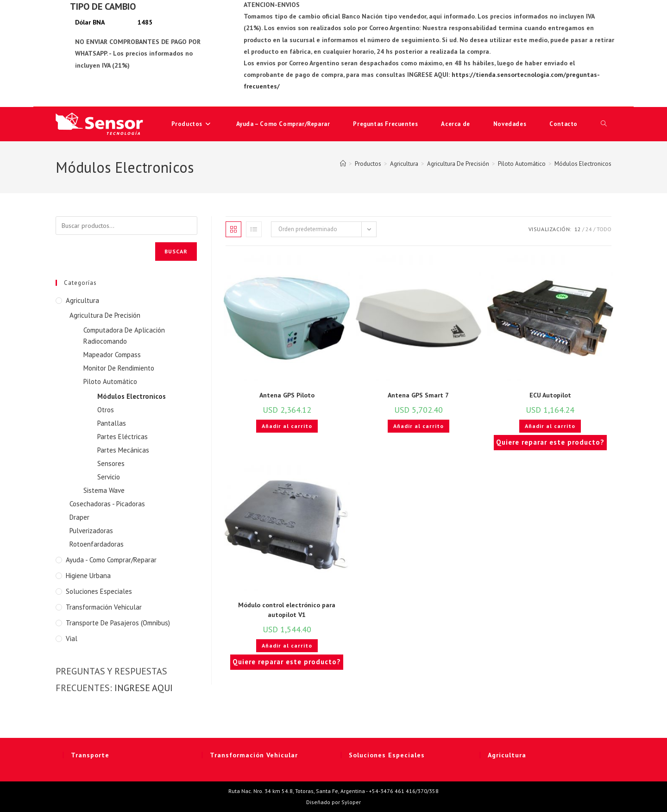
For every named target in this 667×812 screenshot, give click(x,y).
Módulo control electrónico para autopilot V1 (287, 610)
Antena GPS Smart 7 (418, 395)
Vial (72, 639)
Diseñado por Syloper (333, 802)
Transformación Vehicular (104, 607)
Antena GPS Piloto (287, 395)
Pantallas (112, 423)
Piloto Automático (110, 381)
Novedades (510, 124)
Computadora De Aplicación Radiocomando (124, 336)
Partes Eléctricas (123, 437)
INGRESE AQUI (144, 688)
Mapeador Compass (112, 355)
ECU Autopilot (550, 395)
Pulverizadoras (91, 531)
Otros (106, 410)
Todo (604, 229)
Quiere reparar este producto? (550, 442)
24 (589, 229)
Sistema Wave (104, 490)
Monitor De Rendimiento (119, 368)
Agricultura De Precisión (105, 315)
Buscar (176, 251)
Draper (79, 517)
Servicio (109, 477)
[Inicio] (343, 164)
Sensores (111, 463)
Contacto (563, 124)
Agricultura (82, 300)
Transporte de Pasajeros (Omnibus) (118, 623)
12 (578, 229)
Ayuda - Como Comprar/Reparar (111, 560)
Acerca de (455, 124)
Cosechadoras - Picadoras (107, 504)
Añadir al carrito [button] (287, 426)
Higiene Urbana (88, 576)
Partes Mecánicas (123, 450)
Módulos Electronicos (583, 164)
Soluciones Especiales (99, 591)
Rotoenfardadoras (97, 544)
